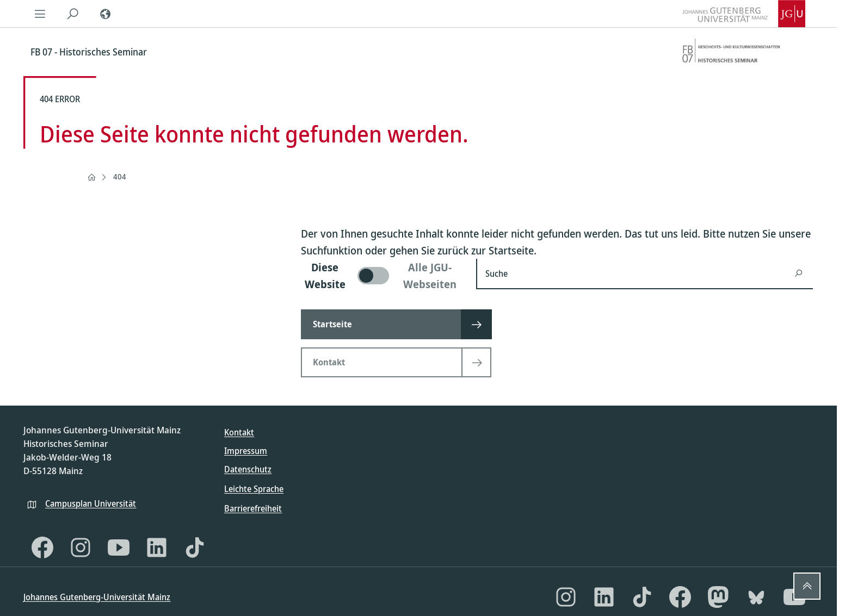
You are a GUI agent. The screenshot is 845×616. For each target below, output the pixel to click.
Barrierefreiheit (253, 508)
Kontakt (239, 432)
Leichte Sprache (254, 489)
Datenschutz (248, 469)
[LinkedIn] (157, 547)
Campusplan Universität (91, 503)
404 (120, 176)
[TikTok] (195, 547)
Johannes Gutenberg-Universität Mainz (97, 597)
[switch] (382, 276)
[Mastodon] (718, 597)
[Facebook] (42, 547)
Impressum (246, 451)
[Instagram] (81, 547)
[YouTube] (119, 547)
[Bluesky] (756, 597)
